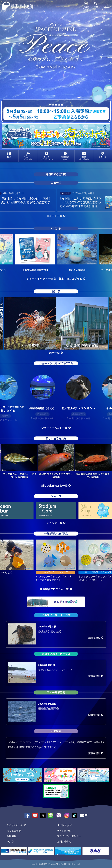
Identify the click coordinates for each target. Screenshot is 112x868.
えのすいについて (16, 825)
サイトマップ (64, 825)
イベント (56, 228)
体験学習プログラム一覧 (54, 589)
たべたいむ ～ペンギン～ (79, 408)
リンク (10, 841)
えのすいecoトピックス (56, 654)
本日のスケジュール (43, 418)
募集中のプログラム (70, 279)
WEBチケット (86, 8)
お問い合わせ (64, 841)
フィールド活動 (56, 693)
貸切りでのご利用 (56, 174)
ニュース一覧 (54, 216)
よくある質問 (14, 831)
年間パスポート (84, 158)
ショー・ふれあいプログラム (56, 363)
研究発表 (56, 731)
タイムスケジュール (47, 158)
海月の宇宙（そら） (42, 408)
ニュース (56, 182)
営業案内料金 (65, 158)
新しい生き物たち (56, 438)
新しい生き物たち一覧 (54, 485)
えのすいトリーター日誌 (56, 615)
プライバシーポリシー (69, 836)
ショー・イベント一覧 (40, 279)
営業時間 (58, 105)
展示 (9, 157)
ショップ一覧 (54, 523)
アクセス (103, 157)
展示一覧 (54, 353)
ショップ (56, 496)
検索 (96, 7)
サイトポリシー (65, 831)
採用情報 (11, 836)
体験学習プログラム (56, 533)
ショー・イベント (28, 158)
